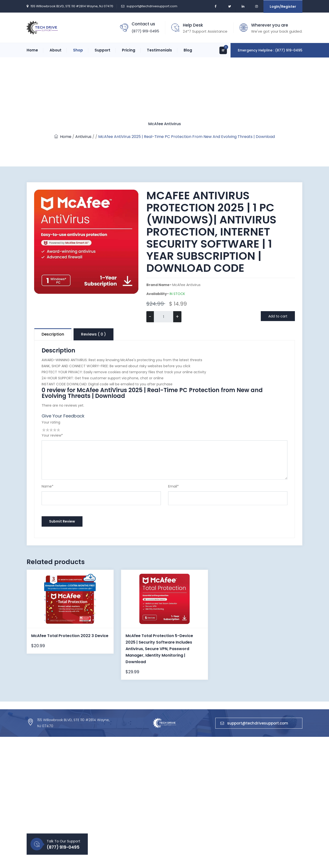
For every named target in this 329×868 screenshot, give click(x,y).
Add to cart (278, 316)
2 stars (47, 430)
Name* (48, 486)
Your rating (51, 422)
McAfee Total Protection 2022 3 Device (70, 636)
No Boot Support (162, 826)
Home (32, 50)
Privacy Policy (113, 801)
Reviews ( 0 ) (93, 334)
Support (102, 50)
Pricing (129, 50)
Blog (188, 50)
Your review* (52, 435)
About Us (109, 777)
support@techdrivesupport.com (152, 6)
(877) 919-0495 (145, 31)
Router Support (161, 793)
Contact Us (111, 785)
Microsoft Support (164, 801)
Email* (173, 486)
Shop (78, 50)
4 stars (54, 430)
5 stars (58, 430)
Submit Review (62, 521)
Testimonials (159, 50)
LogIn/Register (283, 7)
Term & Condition (116, 810)
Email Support (160, 810)
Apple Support (160, 818)
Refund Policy (113, 818)
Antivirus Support (163, 777)
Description (53, 334)
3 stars (51, 430)
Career (107, 793)
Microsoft (204, 785)
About (56, 50)
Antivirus (83, 137)
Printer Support (161, 785)
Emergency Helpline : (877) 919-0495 (270, 50)
